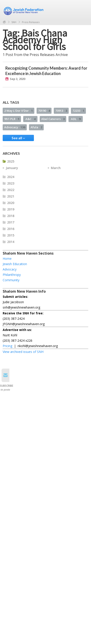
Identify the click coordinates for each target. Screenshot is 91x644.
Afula (36, 127)
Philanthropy (12, 275)
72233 (78, 111)
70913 (61, 111)
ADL (76, 119)
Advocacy (15, 127)
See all (18, 138)
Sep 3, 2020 (18, 79)
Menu (83, 9)
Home (4, 22)
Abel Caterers (53, 119)
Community (11, 280)
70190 (44, 111)
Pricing (7, 346)
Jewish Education (15, 264)
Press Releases (31, 22)
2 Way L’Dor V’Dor (19, 111)
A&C (30, 119)
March (56, 168)
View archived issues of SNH (23, 352)
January (12, 168)
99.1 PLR (12, 119)
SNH (14, 22)
